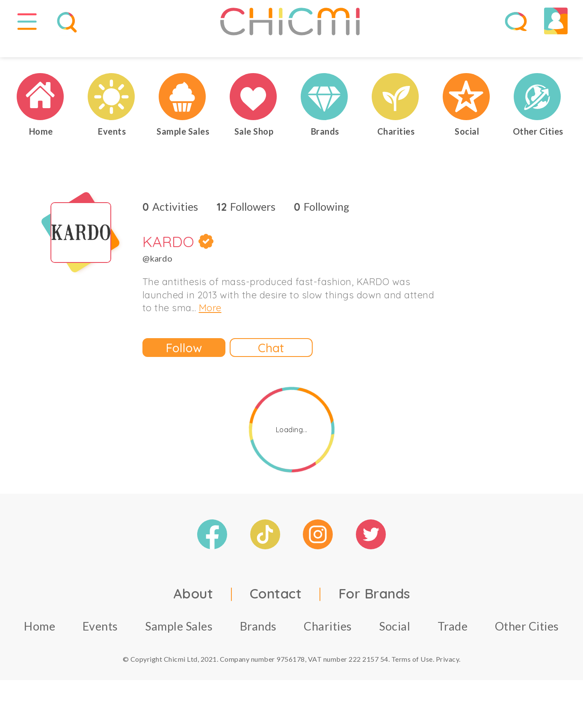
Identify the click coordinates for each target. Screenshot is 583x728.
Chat (271, 366)
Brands (258, 644)
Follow (184, 366)
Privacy (448, 677)
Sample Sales (179, 644)
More (210, 326)
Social (395, 644)
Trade (453, 644)
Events (100, 644)
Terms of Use (412, 677)
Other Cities (527, 644)
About (193, 611)
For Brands (374, 611)
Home (40, 644)
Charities (328, 644)
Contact (276, 611)
